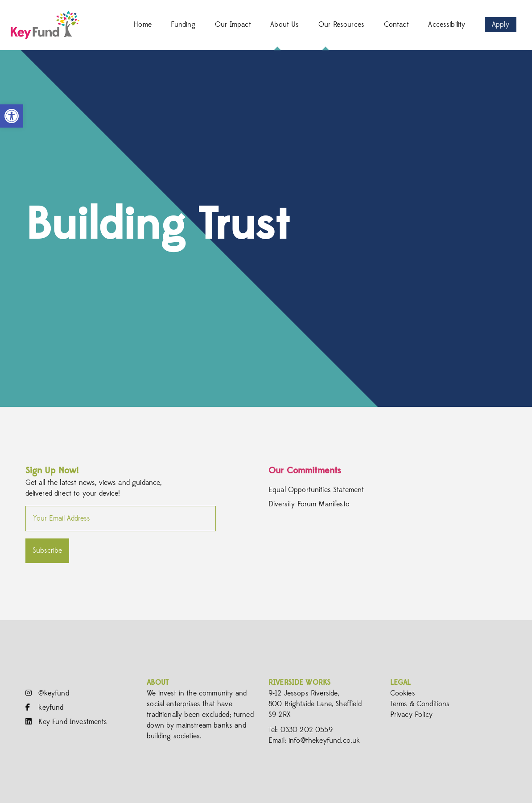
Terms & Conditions (420, 704)
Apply (501, 25)
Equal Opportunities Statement (316, 490)
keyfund (45, 708)
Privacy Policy (411, 715)
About (158, 683)
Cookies (403, 693)
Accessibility (447, 25)
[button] (12, 116)
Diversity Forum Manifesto (309, 504)
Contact (396, 25)
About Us (285, 25)
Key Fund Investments (66, 722)
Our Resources (341, 25)
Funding (183, 25)
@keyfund (47, 693)
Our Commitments (305, 470)
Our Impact (233, 25)
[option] (266, 228)
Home (143, 25)
